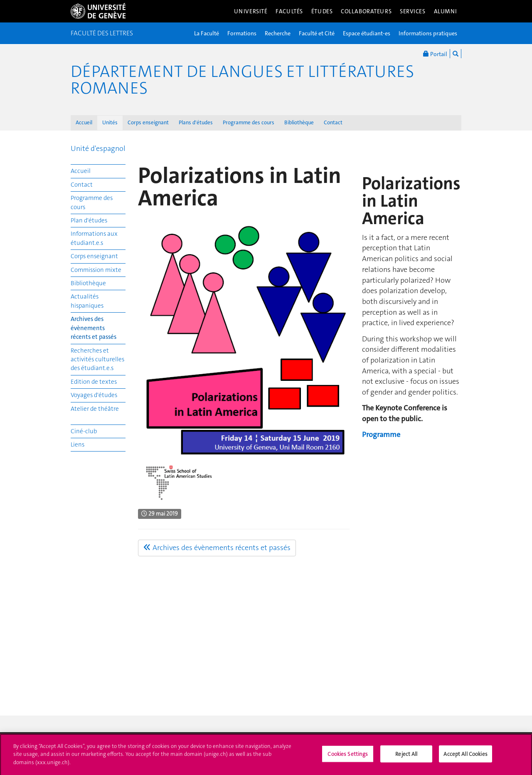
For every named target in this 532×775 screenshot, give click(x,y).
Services (413, 11)
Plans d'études (196, 122)
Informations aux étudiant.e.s (94, 238)
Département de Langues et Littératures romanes (242, 80)
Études (322, 11)
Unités (110, 122)
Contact (333, 122)
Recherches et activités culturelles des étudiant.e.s (97, 359)
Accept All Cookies (465, 757)
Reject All (406, 757)
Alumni (446, 11)
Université (251, 11)
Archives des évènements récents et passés (94, 328)
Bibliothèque (299, 122)
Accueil (84, 122)
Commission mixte (96, 270)
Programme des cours (249, 122)
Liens (78, 444)
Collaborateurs (366, 11)
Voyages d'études (94, 395)
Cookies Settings (348, 757)
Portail (435, 54)
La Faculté (207, 33)
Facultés (289, 11)
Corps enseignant (148, 122)
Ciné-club (84, 431)
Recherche (278, 33)
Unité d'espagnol (98, 148)
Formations (242, 33)
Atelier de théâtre (95, 409)
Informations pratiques (428, 33)
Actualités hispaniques (87, 301)
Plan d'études (89, 220)
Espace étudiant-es (367, 33)
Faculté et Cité (317, 33)
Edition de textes (94, 382)
